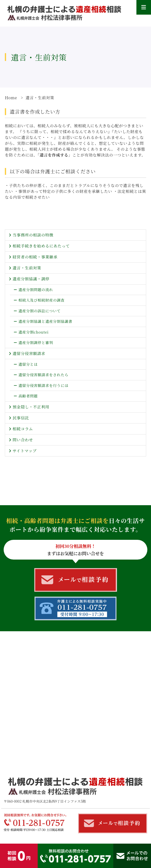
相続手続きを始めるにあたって (41, 246)
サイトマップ (25, 451)
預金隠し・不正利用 (31, 407)
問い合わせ (23, 440)
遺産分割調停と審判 (36, 342)
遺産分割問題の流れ (36, 290)
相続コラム (23, 429)
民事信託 (21, 418)
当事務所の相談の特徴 (33, 235)
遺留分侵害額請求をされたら (43, 375)
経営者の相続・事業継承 (35, 257)
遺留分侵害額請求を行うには (43, 385)
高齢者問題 (28, 396)
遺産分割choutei (34, 332)
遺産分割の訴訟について (40, 311)
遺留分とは (28, 364)
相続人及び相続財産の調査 (42, 300)
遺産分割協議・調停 (31, 279)
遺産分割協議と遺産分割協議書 (45, 321)
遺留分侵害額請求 (29, 353)
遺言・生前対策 (27, 268)
